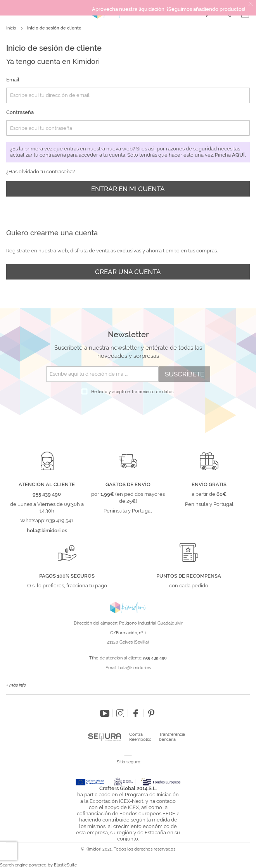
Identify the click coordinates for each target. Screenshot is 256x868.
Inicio (12, 28)
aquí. (239, 155)
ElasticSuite (65, 865)
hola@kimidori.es (135, 668)
